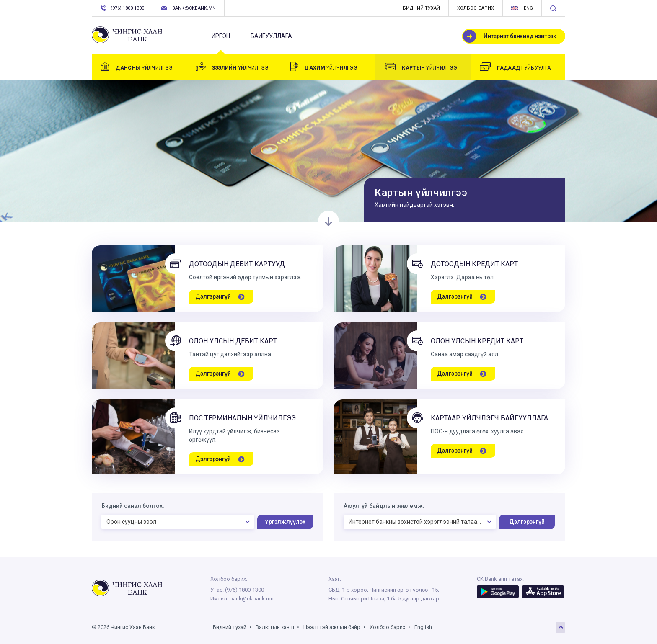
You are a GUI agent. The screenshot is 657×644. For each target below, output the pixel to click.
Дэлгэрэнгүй (527, 522)
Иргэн (221, 40)
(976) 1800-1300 (122, 8)
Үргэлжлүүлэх (285, 522)
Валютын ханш (275, 627)
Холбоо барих (476, 8)
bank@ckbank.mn (189, 8)
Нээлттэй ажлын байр (332, 627)
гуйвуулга (515, 67)
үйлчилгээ (137, 67)
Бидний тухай (421, 8)
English (423, 627)
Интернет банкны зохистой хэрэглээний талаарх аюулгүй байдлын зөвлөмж (422, 522)
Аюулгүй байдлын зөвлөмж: (384, 506)
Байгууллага (271, 36)
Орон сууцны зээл (180, 522)
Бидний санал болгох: (133, 506)
